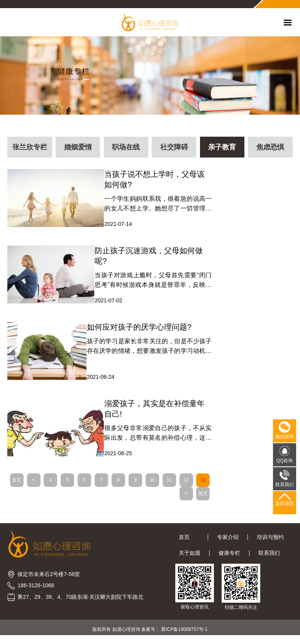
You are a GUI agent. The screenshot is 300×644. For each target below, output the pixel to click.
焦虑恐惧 (270, 149)
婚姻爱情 (78, 149)
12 (198, 485)
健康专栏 (229, 558)
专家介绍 (228, 542)
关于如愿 (190, 558)
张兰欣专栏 (30, 149)
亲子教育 (222, 149)
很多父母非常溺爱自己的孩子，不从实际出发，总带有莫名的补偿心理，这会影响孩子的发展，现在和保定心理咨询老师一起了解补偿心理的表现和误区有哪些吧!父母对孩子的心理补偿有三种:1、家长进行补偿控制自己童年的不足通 (155, 438)
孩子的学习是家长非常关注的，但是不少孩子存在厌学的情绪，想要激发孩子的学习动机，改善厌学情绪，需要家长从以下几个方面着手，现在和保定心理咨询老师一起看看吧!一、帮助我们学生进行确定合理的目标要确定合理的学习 (146, 350)
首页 (29, 485)
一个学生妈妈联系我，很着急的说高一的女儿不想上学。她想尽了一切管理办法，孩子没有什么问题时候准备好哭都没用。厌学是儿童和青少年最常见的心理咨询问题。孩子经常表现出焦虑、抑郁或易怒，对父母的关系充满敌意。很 (155, 206)
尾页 (198, 498)
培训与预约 (270, 542)
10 (164, 485)
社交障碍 (174, 149)
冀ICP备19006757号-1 (184, 634)
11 (181, 485)
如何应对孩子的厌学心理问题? (138, 330)
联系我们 (269, 558)
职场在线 (126, 149)
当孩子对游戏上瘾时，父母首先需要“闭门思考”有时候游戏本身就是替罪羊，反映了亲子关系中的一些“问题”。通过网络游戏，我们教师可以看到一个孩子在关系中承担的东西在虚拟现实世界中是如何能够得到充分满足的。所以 (151, 283)
